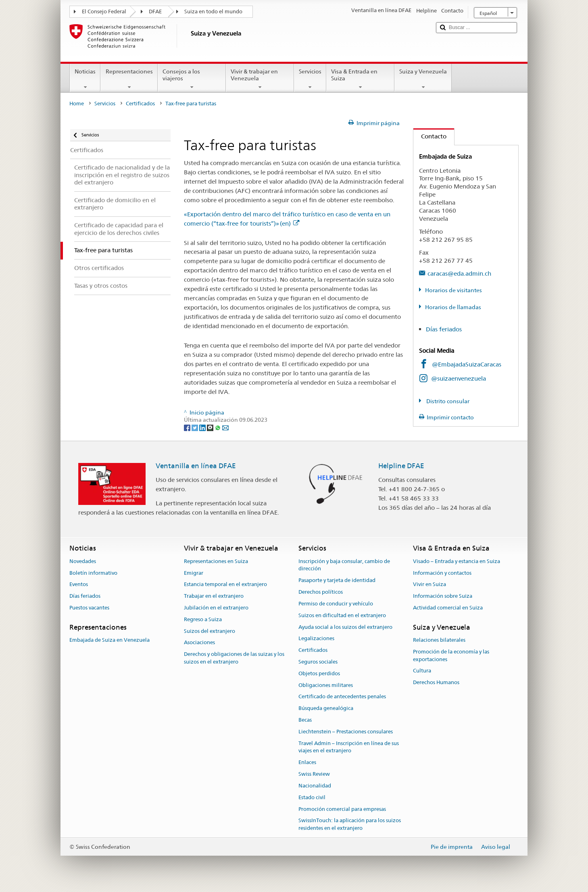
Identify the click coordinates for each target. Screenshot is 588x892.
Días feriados (444, 329)
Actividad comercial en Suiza (448, 608)
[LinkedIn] (203, 427)
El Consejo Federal (104, 12)
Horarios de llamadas (453, 307)
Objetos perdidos (319, 673)
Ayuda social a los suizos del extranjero (345, 627)
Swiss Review (314, 774)
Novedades (83, 561)
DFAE (155, 12)
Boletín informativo (93, 573)
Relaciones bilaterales (439, 640)
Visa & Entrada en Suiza (360, 79)
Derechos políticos (321, 592)
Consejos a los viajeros (192, 79)
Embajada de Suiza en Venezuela (109, 640)
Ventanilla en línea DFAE (196, 466)
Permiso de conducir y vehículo (336, 604)
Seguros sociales (318, 662)
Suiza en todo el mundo (213, 12)
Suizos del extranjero (210, 631)
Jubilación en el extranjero (216, 608)
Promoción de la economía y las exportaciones (451, 655)
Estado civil (312, 797)
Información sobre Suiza (443, 596)
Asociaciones (199, 643)
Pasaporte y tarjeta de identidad (337, 581)
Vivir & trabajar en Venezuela (260, 79)
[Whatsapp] (218, 427)
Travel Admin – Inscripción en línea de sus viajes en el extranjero (349, 747)
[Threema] (211, 427)
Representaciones (129, 79)
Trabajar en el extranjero (214, 596)
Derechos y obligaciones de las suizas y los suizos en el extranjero (234, 658)
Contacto (430, 136)
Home (77, 104)
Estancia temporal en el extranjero (225, 585)
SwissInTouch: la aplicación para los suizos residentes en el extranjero (350, 825)
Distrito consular (447, 401)
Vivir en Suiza (430, 585)
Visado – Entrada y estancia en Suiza (457, 561)
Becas (305, 720)
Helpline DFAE (401, 466)
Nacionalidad (315, 786)
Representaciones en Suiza (216, 561)
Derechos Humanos (436, 683)
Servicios (310, 79)
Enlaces (307, 763)
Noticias (85, 79)
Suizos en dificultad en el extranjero (342, 615)
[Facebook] (188, 427)
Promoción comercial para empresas (342, 809)
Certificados (140, 104)
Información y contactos (442, 573)
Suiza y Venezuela (423, 79)
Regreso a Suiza (203, 619)
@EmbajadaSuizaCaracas (467, 364)
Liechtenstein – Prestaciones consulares (346, 732)
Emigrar (194, 573)
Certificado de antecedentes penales (342, 697)
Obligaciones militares (326, 685)
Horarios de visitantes (454, 290)
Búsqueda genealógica (326, 708)
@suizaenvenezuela (459, 378)
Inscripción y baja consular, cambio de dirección (344, 565)
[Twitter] (195, 427)
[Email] (225, 427)
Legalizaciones (316, 639)
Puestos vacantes (89, 608)
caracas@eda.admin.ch (459, 273)
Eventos (79, 585)
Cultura (422, 671)
